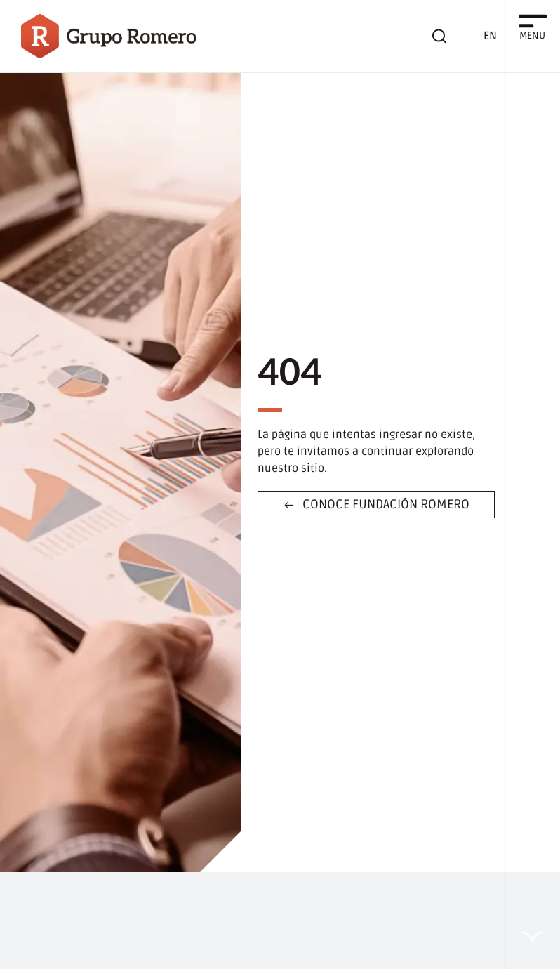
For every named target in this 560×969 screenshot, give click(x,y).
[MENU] (533, 21)
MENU (532, 35)
